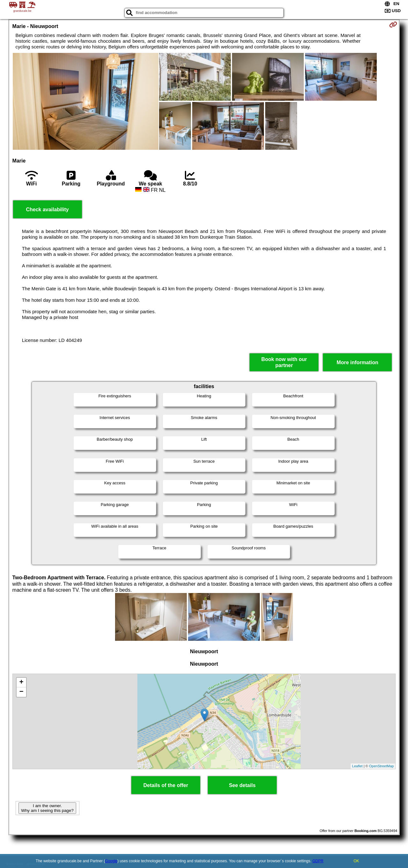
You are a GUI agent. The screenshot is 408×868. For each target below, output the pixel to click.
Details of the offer (166, 785)
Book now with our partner (284, 362)
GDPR (318, 861)
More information (357, 362)
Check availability (47, 210)
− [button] (21, 692)
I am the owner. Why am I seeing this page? (47, 808)
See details (242, 785)
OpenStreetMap (382, 766)
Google (111, 861)
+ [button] (21, 683)
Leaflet (357, 766)
